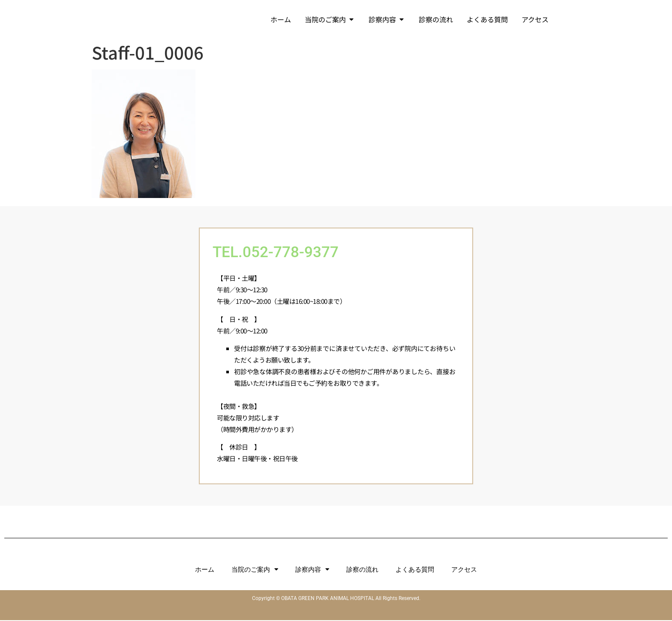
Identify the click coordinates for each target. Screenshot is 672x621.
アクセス (464, 570)
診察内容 (312, 570)
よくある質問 (415, 570)
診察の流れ (362, 570)
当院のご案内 (255, 570)
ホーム (205, 570)
